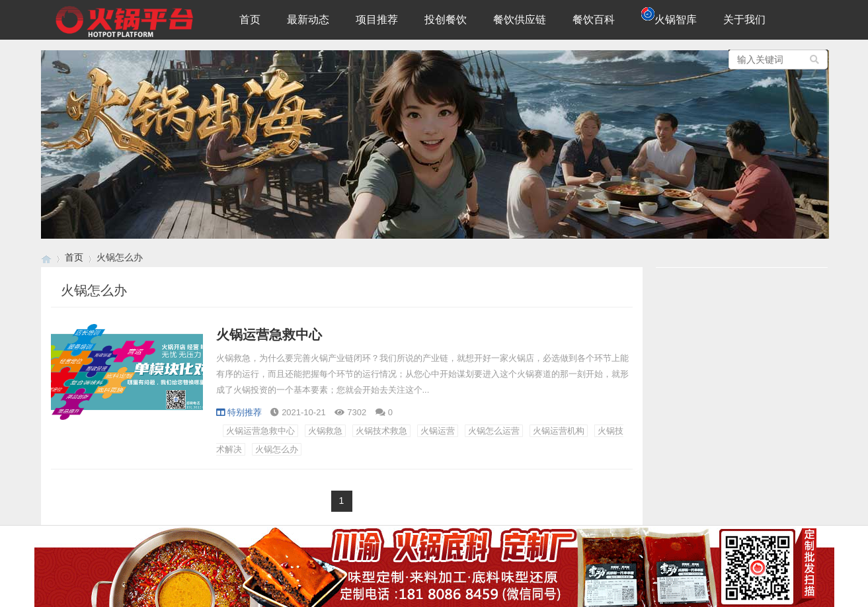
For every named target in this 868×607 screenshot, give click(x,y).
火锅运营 (438, 431)
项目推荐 (377, 20)
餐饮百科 (594, 20)
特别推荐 (239, 412)
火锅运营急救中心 (269, 335)
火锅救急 (325, 431)
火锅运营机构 (559, 431)
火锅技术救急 (381, 431)
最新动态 (308, 20)
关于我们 (744, 20)
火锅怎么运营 (494, 431)
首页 (250, 20)
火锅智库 (669, 16)
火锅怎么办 (277, 449)
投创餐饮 (446, 20)
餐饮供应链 (520, 20)
